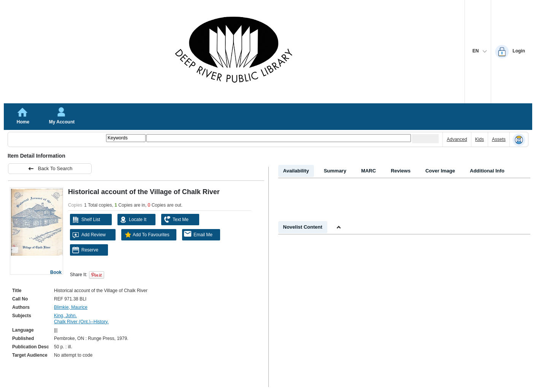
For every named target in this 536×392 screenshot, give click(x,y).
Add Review (89, 235)
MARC (369, 171)
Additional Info (487, 171)
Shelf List (86, 220)
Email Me (198, 234)
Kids (480, 139)
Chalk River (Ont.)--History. (81, 322)
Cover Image (440, 171)
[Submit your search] (425, 139)
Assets (499, 139)
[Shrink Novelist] (339, 228)
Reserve (85, 250)
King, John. (65, 316)
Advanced (457, 139)
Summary (335, 171)
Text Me (176, 220)
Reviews (401, 171)
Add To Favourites (146, 235)
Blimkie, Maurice (71, 307)
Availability (296, 171)
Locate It (133, 220)
